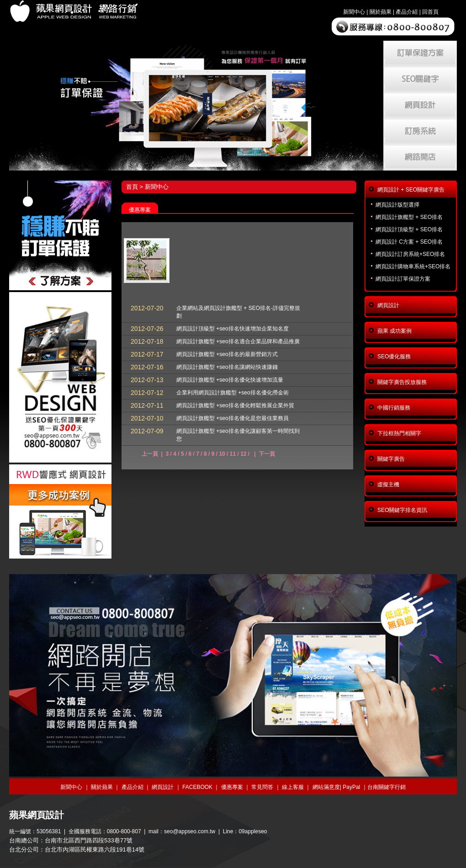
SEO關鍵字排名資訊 (402, 510)
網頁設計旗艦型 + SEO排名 (409, 217)
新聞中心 (354, 12)
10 (222, 454)
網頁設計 (388, 305)
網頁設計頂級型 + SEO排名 (409, 229)
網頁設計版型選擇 (397, 205)
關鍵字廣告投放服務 (402, 382)
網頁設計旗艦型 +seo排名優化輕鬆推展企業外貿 (235, 405)
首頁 (132, 187)
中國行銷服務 (394, 408)
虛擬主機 (388, 485)
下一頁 (267, 454)
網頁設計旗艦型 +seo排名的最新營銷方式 (227, 354)
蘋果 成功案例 (395, 331)
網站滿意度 (326, 787)
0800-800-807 (124, 831)
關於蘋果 (381, 12)
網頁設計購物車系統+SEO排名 (413, 266)
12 (243, 454)
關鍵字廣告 (391, 459)
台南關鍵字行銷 (387, 787)
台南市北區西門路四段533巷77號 (89, 840)
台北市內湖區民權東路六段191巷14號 (95, 849)
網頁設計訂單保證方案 (403, 279)
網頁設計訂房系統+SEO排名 (410, 254)
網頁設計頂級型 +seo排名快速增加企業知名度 (233, 329)
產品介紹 (407, 12)
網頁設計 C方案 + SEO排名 (409, 242)
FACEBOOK (197, 787)
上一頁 (150, 454)
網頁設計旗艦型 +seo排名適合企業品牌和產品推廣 (238, 341)
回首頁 (430, 12)
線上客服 (293, 787)
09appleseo (253, 831)
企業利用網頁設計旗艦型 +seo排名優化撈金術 (233, 393)
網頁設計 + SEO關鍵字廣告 (411, 190)
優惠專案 (232, 787)
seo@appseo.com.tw (190, 831)
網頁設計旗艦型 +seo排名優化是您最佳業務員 (233, 418)
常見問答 (262, 787)
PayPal (351, 787)
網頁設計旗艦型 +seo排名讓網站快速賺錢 (227, 367)
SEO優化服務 (394, 357)
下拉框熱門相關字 (399, 433)
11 (233, 454)
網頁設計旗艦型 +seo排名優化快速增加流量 (230, 380)
